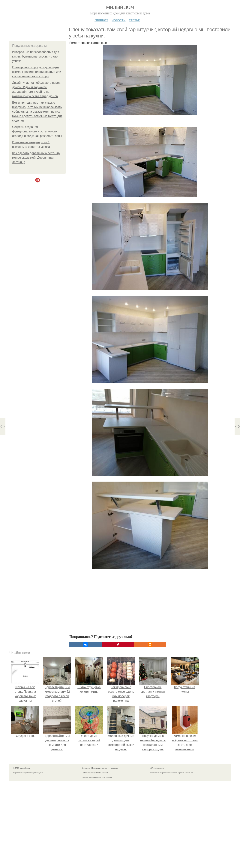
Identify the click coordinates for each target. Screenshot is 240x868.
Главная (101, 20)
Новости (118, 20)
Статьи (134, 20)
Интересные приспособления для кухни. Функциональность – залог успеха (36, 56)
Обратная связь (157, 768)
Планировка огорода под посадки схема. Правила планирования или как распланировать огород (37, 72)
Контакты (86, 768)
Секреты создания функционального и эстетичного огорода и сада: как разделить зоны (37, 131)
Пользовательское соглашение (105, 768)
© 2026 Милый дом (21, 768)
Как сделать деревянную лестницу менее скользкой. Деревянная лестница (36, 158)
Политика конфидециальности (95, 773)
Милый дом (120, 7)
